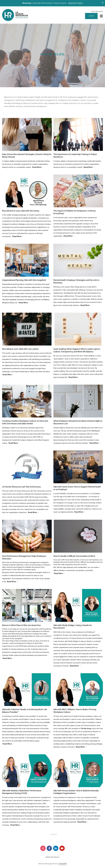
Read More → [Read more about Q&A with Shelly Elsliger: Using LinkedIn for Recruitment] (75, 666)
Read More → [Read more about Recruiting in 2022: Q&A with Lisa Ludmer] (8, 375)
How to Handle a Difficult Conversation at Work (74, 556)
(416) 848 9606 (97, 11)
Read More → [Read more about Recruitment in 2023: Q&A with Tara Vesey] (18, 236)
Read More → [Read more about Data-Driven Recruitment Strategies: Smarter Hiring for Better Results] (38, 167)
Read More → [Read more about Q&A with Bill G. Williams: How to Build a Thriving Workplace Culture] (81, 747)
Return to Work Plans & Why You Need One (21, 625)
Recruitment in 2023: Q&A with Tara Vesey (21, 211)
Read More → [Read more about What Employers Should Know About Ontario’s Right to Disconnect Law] (95, 443)
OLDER (54, 834)
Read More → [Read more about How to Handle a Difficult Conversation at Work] (60, 573)
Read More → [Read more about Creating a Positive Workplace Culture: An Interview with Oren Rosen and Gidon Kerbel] (14, 443)
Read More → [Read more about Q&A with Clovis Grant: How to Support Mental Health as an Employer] (80, 512)
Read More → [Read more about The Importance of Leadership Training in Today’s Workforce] (89, 167)
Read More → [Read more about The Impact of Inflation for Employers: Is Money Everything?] (69, 236)
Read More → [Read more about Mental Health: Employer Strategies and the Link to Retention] (86, 305)
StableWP (63, 864)
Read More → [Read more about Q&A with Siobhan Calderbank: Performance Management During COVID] (16, 825)
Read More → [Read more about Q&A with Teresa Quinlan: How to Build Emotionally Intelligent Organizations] (83, 822)
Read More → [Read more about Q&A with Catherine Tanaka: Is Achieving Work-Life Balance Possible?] (8, 744)
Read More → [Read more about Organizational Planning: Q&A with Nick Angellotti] (24, 303)
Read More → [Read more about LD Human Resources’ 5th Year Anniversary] (34, 512)
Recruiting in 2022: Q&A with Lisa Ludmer (20, 349)
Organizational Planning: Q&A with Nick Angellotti (24, 280)
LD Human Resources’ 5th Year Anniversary (21, 487)
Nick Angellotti (11, 300)
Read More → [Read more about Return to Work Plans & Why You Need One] (8, 658)
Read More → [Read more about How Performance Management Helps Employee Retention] (13, 582)
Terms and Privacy (52, 857)
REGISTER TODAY (75, 3)
